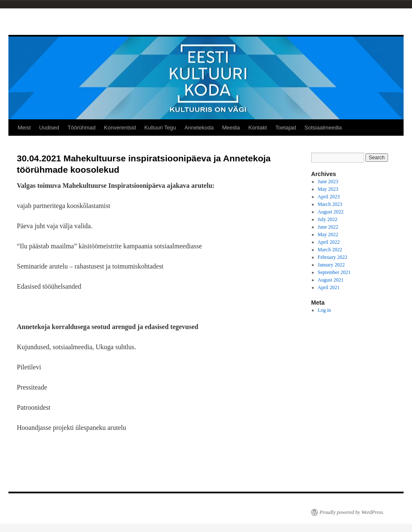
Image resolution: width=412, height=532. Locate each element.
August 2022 (331, 212)
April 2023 (329, 197)
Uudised (49, 128)
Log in (325, 310)
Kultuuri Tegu (160, 128)
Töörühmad (82, 128)
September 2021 (334, 272)
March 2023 (330, 204)
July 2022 (328, 219)
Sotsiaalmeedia (323, 128)
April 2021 (329, 287)
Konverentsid (120, 128)
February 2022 (333, 257)
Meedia (231, 128)
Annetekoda (199, 128)
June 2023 (328, 182)
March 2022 (330, 250)
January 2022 (331, 265)
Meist (24, 128)
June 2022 (328, 227)
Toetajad (286, 128)
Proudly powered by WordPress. (352, 512)
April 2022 (329, 242)
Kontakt (258, 128)
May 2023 (328, 189)
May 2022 (328, 234)
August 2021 (331, 280)
